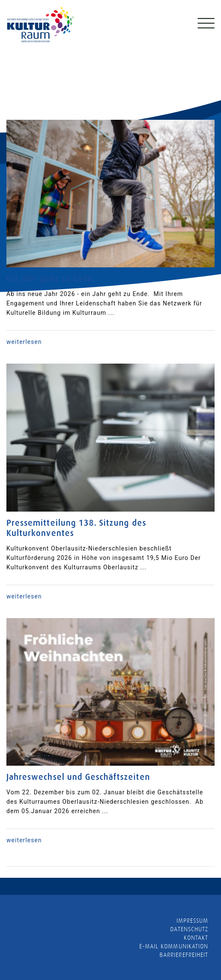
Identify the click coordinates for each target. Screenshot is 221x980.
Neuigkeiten (26, 112)
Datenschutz (189, 929)
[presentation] (10, 61)
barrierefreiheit (184, 955)
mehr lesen (140, 85)
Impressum (192, 921)
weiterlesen (24, 342)
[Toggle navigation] (205, 25)
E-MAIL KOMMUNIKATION (174, 946)
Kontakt (196, 938)
